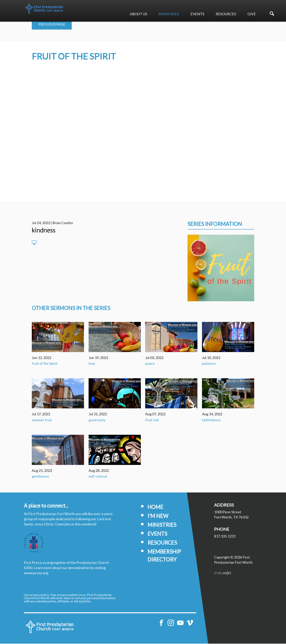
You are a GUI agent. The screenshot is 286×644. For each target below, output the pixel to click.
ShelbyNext (223, 574)
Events (197, 14)
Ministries (169, 14)
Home (155, 507)
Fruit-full (152, 420)
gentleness (40, 477)
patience (209, 364)
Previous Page (52, 24)
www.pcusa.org (36, 573)
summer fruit (42, 420)
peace (150, 364)
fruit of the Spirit (45, 364)
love (92, 364)
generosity (97, 420)
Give (252, 14)
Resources (226, 14)
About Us (138, 14)
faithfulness (211, 420)
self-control (98, 477)
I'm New (158, 516)
